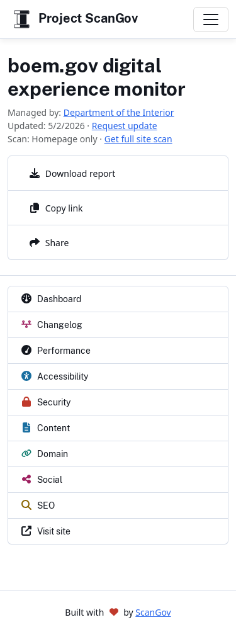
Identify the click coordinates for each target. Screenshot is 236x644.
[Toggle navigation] (211, 20)
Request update (125, 126)
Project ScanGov (74, 19)
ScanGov (153, 612)
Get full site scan (138, 139)
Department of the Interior (119, 112)
